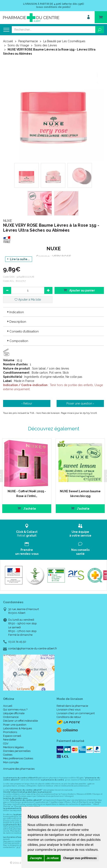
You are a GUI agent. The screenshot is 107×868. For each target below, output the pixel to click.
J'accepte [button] (36, 858)
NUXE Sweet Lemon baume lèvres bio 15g (76, 492)
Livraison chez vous (69, 708)
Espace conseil (12, 735)
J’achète (75, 507)
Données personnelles (17, 749)
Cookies (8, 753)
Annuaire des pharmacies (19, 767)
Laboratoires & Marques (17, 727)
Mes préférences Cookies (18, 757)
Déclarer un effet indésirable (20, 719)
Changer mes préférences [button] (80, 858)
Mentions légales (13, 746)
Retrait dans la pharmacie (72, 704)
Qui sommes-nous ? (15, 708)
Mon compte (11, 761)
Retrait (27, 529)
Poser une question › (80, 403)
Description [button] (16, 322)
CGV (6, 742)
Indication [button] (15, 312)
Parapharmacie (28, 41)
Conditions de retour (69, 716)
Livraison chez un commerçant (76, 712)
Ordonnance (11, 716)
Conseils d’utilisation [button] (23, 331)
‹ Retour (27, 403)
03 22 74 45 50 (17, 640)
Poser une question (15, 723)
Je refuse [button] (53, 858)
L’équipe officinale (14, 712)
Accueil (8, 41)
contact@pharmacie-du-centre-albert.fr (33, 647)
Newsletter (10, 738)
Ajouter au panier (79, 290)
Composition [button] (17, 341)
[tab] (53, 312)
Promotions (10, 731)
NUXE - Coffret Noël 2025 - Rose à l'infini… (23, 492)
